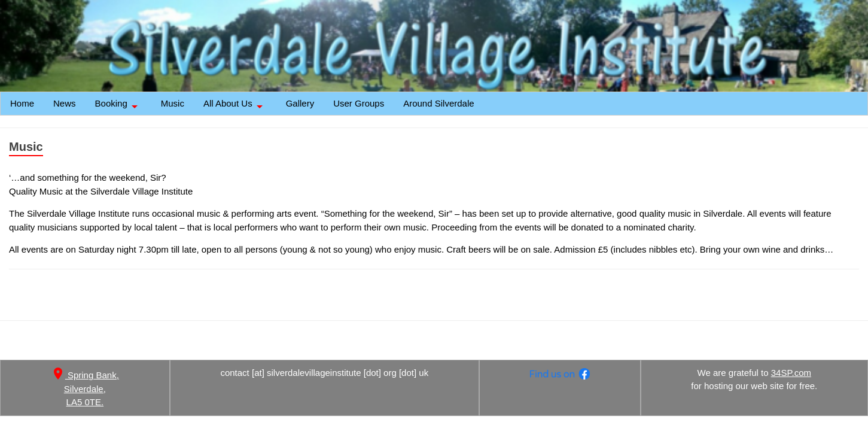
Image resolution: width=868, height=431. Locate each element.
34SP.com (791, 373)
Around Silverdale (438, 103)
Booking (118, 106)
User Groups (359, 103)
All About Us (235, 106)
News (65, 103)
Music (173, 103)
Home (22, 103)
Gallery (300, 103)
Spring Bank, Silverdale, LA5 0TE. (85, 388)
